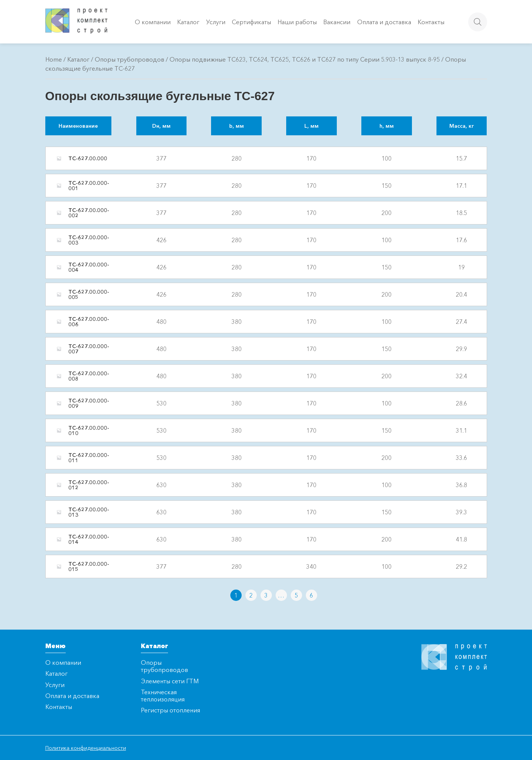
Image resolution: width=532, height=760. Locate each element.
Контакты (431, 22)
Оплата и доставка (384, 22)
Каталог (188, 22)
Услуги (216, 22)
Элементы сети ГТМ (170, 681)
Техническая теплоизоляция (163, 696)
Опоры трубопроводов (130, 59)
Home (54, 59)
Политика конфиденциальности (86, 748)
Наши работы (297, 22)
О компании (153, 22)
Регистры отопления (170, 710)
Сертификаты (251, 22)
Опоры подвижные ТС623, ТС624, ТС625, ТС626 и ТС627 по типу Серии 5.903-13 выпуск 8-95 (305, 59)
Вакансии (337, 22)
